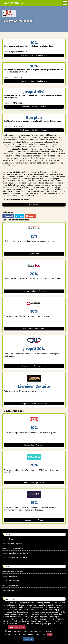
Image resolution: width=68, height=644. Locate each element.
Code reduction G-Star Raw (13, 571)
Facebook (8, 216)
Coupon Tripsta (8, 539)
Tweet (20, 216)
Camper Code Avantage (34, 445)
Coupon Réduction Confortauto (34, 404)
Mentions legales (17, 627)
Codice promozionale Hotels (13, 548)
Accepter (28, 639)
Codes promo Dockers (11, 581)
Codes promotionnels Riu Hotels (15, 553)
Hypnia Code (34, 254)
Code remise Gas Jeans (11, 590)
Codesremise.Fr (13, 3)
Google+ (31, 216)
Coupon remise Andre (34, 520)
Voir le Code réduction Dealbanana (34, 130)
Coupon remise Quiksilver (34, 329)
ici (50, 634)
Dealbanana (34, 205)
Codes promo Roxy (10, 576)
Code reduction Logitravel (12, 544)
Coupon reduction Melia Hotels (15, 558)
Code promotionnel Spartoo (34, 291)
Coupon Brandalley (10, 585)
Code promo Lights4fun (34, 483)
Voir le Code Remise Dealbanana (34, 107)
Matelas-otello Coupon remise (34, 366)
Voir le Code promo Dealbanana (34, 55)
